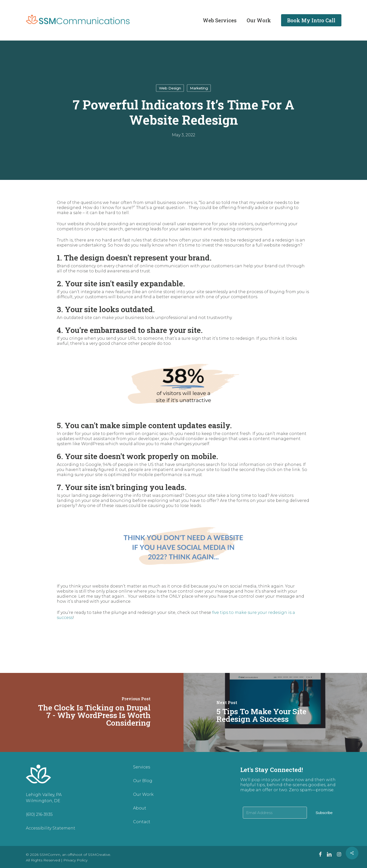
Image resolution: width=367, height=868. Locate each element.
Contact (142, 822)
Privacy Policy (75, 860)
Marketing (199, 88)
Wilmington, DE (43, 801)
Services (142, 767)
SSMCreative (99, 855)
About (140, 808)
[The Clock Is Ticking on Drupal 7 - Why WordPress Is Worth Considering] (92, 712)
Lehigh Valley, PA (44, 795)
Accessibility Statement (51, 828)
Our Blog (143, 781)
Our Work (143, 794)
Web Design (170, 88)
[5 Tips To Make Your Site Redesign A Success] (275, 712)
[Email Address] (275, 813)
